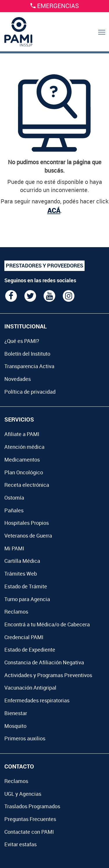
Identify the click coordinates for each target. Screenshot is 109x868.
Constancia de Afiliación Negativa (44, 662)
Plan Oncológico (24, 472)
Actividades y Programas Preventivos (48, 675)
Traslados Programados (32, 806)
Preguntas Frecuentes (30, 819)
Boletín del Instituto (27, 354)
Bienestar (16, 713)
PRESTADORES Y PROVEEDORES (44, 265)
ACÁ (54, 210)
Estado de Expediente (30, 650)
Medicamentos (22, 460)
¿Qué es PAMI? (22, 341)
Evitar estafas (20, 844)
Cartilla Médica (22, 561)
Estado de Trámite (26, 586)
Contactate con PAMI (29, 832)
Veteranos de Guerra (28, 536)
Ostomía (14, 498)
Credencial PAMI (24, 637)
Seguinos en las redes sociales (40, 280)
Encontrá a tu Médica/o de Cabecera (47, 624)
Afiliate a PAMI (22, 434)
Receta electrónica (27, 485)
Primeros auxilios (25, 738)
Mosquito (15, 726)
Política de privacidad (30, 392)
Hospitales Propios (27, 523)
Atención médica (24, 447)
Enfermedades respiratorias (37, 700)
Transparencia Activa (29, 366)
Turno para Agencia (27, 599)
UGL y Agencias (23, 794)
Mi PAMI (14, 548)
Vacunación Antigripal (30, 688)
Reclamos (16, 612)
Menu (102, 38)
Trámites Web (21, 574)
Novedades (18, 379)
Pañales (14, 510)
